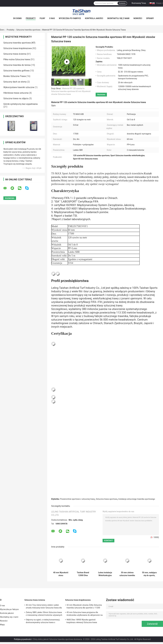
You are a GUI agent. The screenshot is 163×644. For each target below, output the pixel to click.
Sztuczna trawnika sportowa (28, 30)
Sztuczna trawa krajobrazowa (18, 48)
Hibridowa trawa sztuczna (16, 93)
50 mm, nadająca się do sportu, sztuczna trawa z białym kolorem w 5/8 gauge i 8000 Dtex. (149, 574)
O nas (52, 18)
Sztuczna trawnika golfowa (16, 71)
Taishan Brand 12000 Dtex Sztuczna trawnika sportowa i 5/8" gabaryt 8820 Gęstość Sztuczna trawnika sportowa (83, 574)
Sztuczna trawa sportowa (107, 499)
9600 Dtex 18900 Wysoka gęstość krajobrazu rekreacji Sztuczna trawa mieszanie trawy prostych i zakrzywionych (84, 621)
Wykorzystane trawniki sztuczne (19, 87)
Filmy (42, 18)
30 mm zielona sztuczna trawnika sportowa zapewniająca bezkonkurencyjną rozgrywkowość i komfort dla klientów (127, 574)
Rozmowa (101, 95)
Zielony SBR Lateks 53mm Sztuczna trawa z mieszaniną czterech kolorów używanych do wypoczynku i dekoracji (44, 614)
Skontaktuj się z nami (118, 18)
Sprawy (150, 18)
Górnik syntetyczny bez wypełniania (21, 104)
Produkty (31, 18)
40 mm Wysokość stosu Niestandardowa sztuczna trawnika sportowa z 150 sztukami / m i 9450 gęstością (61, 574)
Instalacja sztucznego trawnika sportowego (137, 499)
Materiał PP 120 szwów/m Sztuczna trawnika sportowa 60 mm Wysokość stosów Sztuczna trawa (71, 91)
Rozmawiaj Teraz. (139, 3)
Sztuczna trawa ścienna (15, 54)
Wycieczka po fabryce (70, 18)
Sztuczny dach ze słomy (15, 82)
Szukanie (122, 3)
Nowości (138, 18)
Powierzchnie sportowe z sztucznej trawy (78, 499)
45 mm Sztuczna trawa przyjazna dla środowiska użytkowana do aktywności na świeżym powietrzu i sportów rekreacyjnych (85, 614)
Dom (2, 30)
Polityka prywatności (23, 639)
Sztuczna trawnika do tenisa (17, 65)
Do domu (17, 18)
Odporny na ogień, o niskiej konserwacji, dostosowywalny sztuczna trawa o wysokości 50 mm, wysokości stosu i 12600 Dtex (43, 621)
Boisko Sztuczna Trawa (15, 76)
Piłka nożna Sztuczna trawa (17, 59)
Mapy (2, 625)
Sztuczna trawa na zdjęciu (16, 98)
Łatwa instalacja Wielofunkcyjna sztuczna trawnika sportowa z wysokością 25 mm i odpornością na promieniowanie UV (105, 574)
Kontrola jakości (94, 18)
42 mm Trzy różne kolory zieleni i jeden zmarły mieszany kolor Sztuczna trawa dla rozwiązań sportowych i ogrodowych (44, 607)
